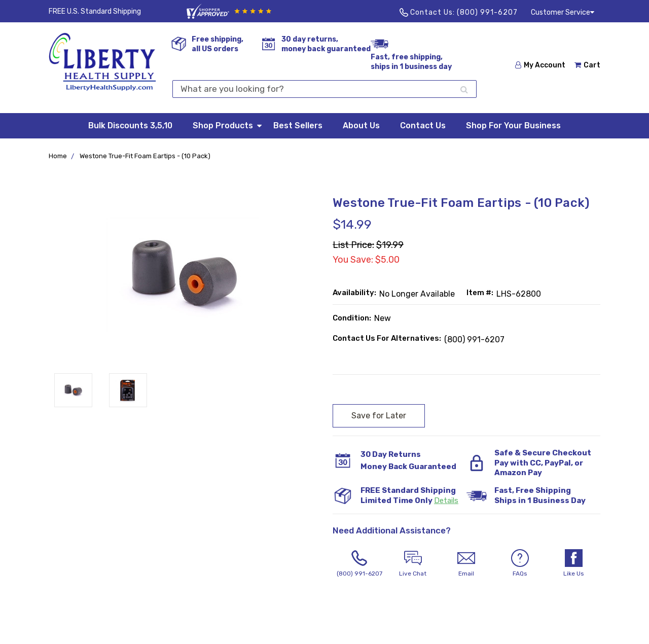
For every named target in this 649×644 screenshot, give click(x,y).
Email (466, 563)
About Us (361, 126)
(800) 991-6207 (487, 12)
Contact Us (423, 126)
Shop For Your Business (513, 126)
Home (58, 156)
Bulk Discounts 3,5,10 (130, 126)
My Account (540, 65)
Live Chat (413, 563)
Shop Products (228, 125)
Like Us (573, 563)
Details (446, 500)
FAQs (520, 563)
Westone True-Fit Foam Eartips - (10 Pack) (145, 156)
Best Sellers (298, 126)
